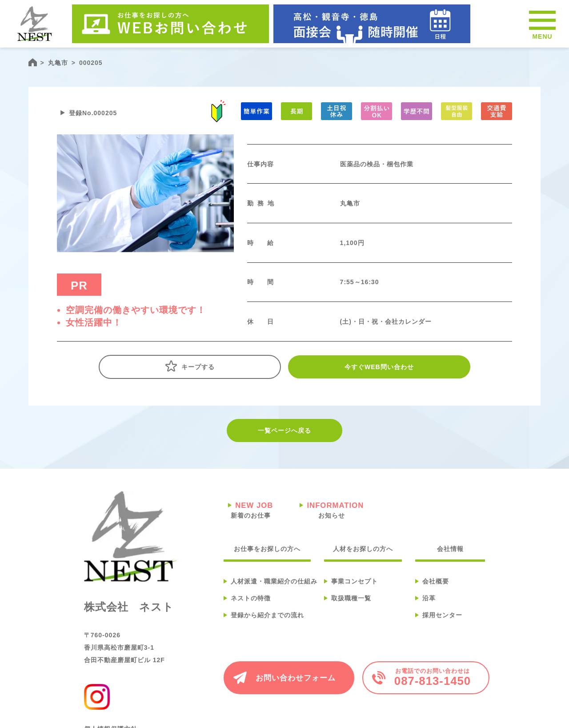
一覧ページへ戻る (284, 430)
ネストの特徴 (251, 598)
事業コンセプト (355, 581)
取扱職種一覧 (351, 598)
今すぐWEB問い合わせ (379, 367)
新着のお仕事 (250, 509)
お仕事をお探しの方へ (267, 549)
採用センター (442, 615)
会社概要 (436, 581)
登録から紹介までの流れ (267, 615)
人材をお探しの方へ (363, 549)
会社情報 (450, 549)
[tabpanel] (145, 193)
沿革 (429, 598)
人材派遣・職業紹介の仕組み (274, 581)
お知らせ (332, 509)
